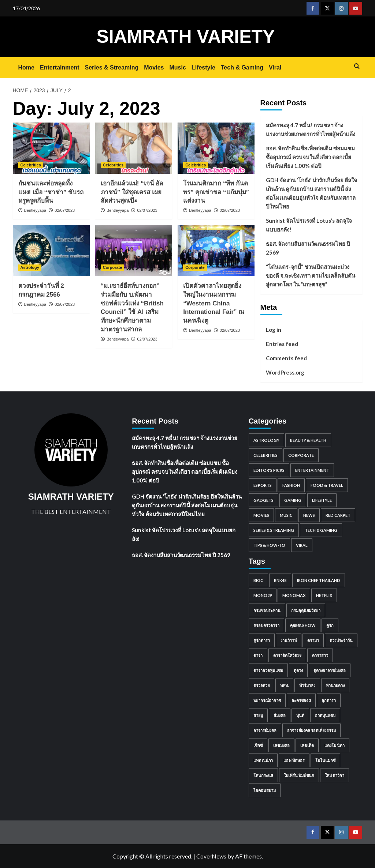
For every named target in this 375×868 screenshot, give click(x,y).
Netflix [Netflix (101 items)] (324, 595)
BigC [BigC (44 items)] (258, 580)
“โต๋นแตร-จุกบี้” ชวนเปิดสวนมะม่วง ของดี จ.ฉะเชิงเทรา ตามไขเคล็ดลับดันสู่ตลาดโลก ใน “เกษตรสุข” (311, 275)
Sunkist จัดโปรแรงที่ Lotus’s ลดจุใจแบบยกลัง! (309, 225)
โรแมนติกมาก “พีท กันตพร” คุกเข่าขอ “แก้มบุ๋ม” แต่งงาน (216, 192)
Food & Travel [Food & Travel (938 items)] (327, 485)
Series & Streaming (112, 67)
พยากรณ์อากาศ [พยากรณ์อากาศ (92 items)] (267, 700)
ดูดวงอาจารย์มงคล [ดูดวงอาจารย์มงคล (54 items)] (330, 670)
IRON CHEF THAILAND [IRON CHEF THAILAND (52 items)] (319, 580)
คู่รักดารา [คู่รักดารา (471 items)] (262, 640)
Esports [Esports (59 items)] (263, 485)
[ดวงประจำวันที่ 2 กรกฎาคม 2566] (51, 251)
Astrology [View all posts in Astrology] (30, 267)
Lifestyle (203, 67)
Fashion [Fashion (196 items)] (291, 485)
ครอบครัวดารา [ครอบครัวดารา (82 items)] (266, 625)
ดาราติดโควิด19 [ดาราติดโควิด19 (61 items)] (287, 655)
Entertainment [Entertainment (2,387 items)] (312, 470)
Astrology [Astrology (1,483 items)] (266, 440)
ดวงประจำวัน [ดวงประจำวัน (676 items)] (341, 640)
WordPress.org (285, 372)
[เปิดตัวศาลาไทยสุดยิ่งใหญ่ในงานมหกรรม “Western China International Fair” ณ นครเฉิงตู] (216, 251)
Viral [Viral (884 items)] (302, 545)
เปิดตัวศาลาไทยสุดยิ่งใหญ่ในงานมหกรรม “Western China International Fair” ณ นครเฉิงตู (214, 303)
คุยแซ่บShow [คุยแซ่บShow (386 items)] (303, 625)
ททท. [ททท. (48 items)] (284, 685)
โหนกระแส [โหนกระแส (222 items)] (263, 775)
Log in (274, 330)
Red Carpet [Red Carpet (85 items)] (338, 515)
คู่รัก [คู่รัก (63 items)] (330, 625)
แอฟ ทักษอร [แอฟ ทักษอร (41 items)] (294, 760)
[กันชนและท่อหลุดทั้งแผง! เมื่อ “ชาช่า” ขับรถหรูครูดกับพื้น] (51, 148)
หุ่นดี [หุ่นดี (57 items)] (300, 715)
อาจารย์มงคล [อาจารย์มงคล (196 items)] (265, 730)
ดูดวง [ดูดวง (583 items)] (298, 670)
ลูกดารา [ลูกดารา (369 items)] (329, 700)
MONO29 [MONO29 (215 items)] (263, 595)
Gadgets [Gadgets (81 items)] (263, 500)
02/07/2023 (65, 210)
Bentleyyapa (35, 210)
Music (178, 67)
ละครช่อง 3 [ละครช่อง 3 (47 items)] (301, 700)
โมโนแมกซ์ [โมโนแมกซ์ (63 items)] (325, 760)
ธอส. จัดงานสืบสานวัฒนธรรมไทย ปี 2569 (308, 248)
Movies (154, 67)
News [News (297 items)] (309, 515)
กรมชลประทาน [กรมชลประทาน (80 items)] (267, 610)
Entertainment (60, 67)
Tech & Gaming (242, 67)
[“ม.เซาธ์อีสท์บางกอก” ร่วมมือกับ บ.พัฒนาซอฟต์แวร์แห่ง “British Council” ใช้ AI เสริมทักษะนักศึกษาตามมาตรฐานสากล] (134, 251)
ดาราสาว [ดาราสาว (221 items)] (320, 655)
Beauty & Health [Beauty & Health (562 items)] (308, 440)
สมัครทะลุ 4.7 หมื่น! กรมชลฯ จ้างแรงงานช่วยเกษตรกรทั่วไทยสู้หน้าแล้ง (311, 129)
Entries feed (282, 344)
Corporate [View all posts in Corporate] (113, 267)
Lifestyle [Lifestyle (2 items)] (322, 500)
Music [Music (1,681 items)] (286, 515)
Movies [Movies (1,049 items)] (261, 515)
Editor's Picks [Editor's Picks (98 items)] (269, 470)
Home (26, 67)
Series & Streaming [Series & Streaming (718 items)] (274, 530)
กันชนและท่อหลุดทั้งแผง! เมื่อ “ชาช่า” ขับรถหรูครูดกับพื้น (51, 192)
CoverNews (211, 856)
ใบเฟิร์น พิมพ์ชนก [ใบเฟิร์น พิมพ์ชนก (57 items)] (299, 775)
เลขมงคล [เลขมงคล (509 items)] (281, 745)
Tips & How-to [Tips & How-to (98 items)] (269, 545)
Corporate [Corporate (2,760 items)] (301, 455)
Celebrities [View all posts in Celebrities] (31, 165)
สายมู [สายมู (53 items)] (258, 715)
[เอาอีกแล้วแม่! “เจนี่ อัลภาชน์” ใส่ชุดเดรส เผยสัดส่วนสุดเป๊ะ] (134, 148)
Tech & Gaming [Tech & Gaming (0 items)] (321, 530)
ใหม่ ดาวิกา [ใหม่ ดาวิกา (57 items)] (335, 775)
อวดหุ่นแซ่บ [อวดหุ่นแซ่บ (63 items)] (325, 715)
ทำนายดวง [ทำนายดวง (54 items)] (335, 685)
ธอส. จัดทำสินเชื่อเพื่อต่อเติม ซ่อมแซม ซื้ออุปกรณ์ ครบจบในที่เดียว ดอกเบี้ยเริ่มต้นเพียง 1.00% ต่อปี (310, 157)
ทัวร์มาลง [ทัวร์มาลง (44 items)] (307, 685)
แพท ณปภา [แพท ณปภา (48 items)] (263, 760)
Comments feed (286, 358)
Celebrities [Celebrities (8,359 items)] (266, 455)
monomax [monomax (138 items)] (294, 595)
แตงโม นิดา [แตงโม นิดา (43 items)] (335, 745)
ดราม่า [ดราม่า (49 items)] (313, 640)
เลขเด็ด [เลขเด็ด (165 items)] (307, 745)
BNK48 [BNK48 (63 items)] (280, 580)
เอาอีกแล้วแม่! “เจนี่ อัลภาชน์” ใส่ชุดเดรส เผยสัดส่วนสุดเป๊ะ (132, 192)
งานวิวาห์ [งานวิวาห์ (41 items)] (289, 640)
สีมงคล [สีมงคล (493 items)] (280, 715)
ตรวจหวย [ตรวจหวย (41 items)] (261, 685)
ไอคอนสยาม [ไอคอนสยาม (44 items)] (265, 790)
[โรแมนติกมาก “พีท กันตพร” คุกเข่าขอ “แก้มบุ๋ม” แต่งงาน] (216, 148)
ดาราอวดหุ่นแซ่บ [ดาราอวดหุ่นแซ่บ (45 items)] (268, 670)
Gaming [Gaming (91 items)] (293, 500)
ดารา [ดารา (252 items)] (258, 655)
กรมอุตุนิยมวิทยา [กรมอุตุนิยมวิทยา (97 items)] (306, 610)
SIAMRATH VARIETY (185, 37)
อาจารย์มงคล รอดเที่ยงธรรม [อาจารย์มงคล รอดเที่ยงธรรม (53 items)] (311, 730)
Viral (275, 67)
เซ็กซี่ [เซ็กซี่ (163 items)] (258, 745)
